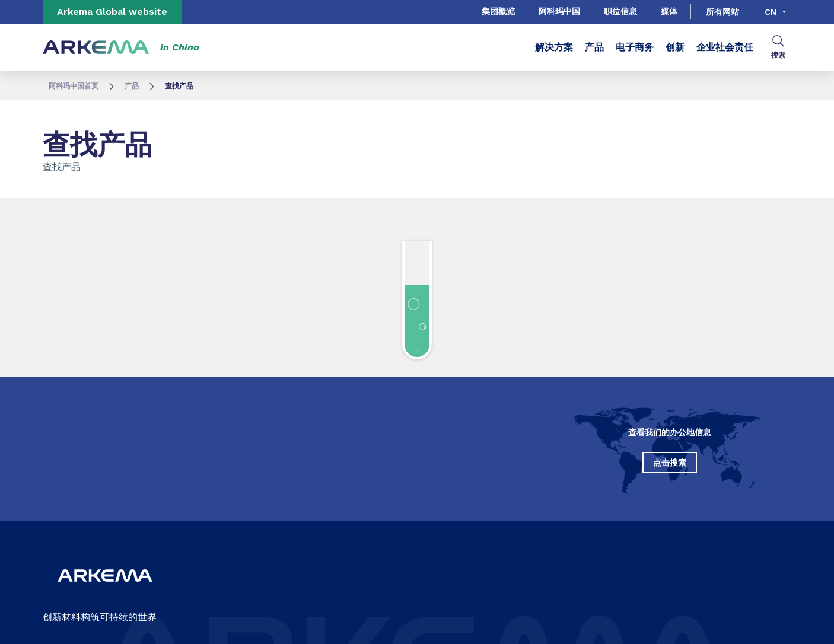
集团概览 (498, 11)
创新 (675, 47)
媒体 (669, 11)
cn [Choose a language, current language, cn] (771, 12)
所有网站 (722, 12)
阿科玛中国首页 (74, 86)
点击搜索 (670, 463)
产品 (594, 47)
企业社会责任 (725, 47)
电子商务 (635, 47)
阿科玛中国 (559, 11)
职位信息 (620, 11)
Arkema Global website (112, 12)
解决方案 (554, 47)
